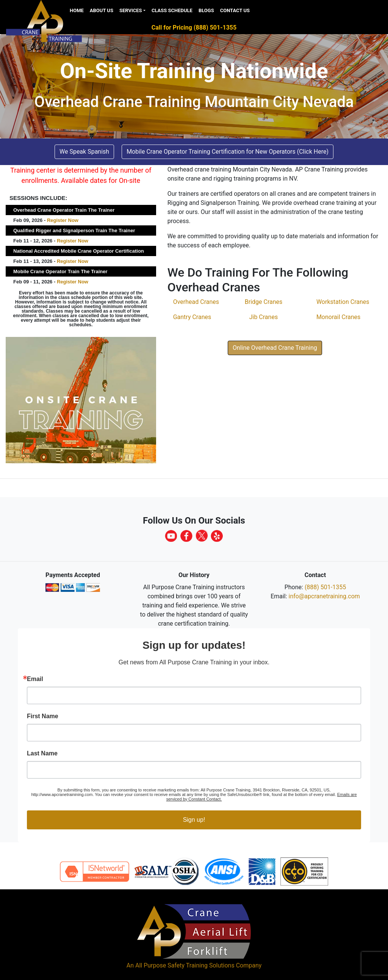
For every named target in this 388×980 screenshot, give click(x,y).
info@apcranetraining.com (324, 596)
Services (131, 10)
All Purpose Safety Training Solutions (185, 965)
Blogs (206, 10)
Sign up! (194, 820)
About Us (102, 10)
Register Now (63, 220)
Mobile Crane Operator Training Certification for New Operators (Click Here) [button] (228, 152)
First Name (43, 716)
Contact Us (235, 10)
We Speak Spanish (84, 152)
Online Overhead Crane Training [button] (275, 348)
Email (35, 679)
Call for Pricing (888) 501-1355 (194, 28)
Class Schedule (172, 10)
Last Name (42, 753)
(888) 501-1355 (325, 587)
